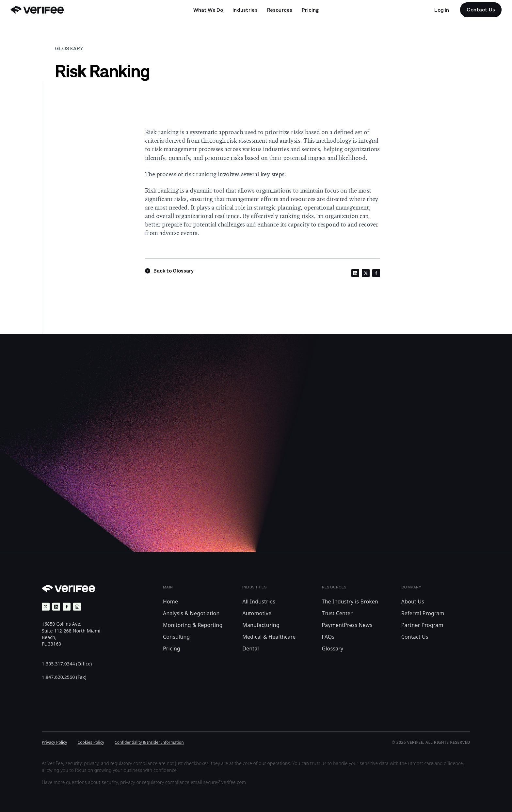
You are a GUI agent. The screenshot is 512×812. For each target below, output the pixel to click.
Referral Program (423, 613)
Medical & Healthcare (269, 637)
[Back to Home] (37, 10)
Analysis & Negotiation (191, 613)
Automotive (257, 613)
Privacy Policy (54, 742)
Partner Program (422, 625)
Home (170, 601)
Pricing (172, 648)
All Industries (259, 601)
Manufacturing (261, 625)
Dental (250, 648)
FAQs (328, 637)
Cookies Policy (91, 742)
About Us (413, 601)
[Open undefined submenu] (208, 10)
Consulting (176, 637)
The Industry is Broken (350, 601)
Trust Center (337, 613)
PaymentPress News (347, 625)
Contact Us (415, 637)
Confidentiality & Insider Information (149, 742)
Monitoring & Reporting (193, 625)
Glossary (333, 648)
